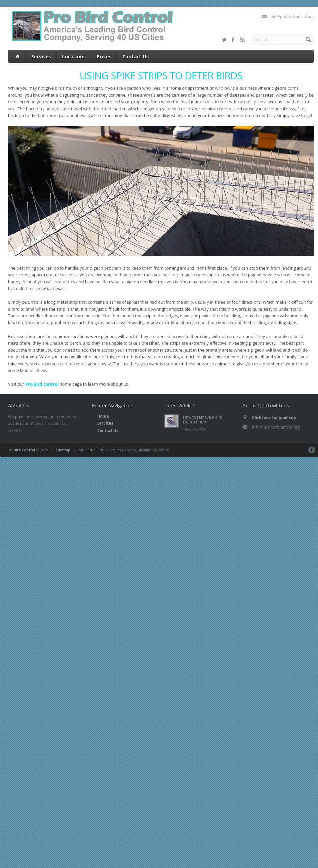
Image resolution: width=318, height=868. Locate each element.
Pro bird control (42, 384)
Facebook (233, 40)
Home (103, 416)
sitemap (63, 450)
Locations (74, 56)
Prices (104, 56)
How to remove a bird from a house (203, 420)
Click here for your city (274, 417)
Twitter (224, 40)
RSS (242, 40)
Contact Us (135, 56)
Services (41, 56)
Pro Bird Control (21, 450)
